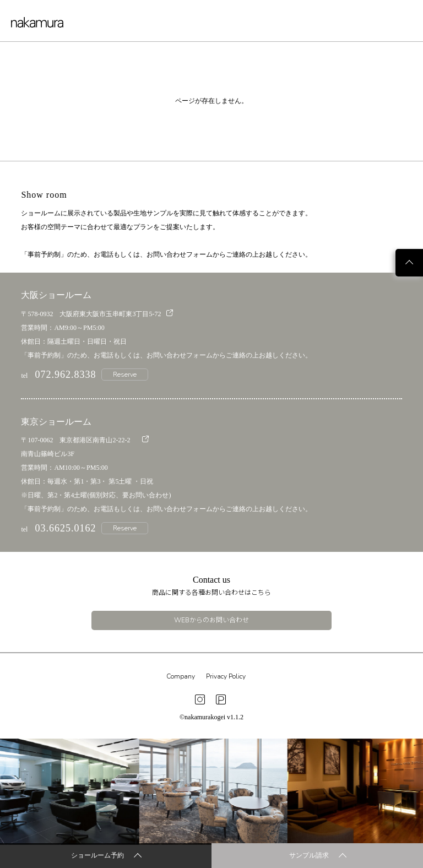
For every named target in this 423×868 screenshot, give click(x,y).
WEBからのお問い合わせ (211, 620)
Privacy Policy (226, 676)
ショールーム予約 (106, 856)
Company (181, 676)
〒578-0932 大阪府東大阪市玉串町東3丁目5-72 (97, 314)
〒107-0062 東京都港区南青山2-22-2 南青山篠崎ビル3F (85, 447)
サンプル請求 (318, 856)
